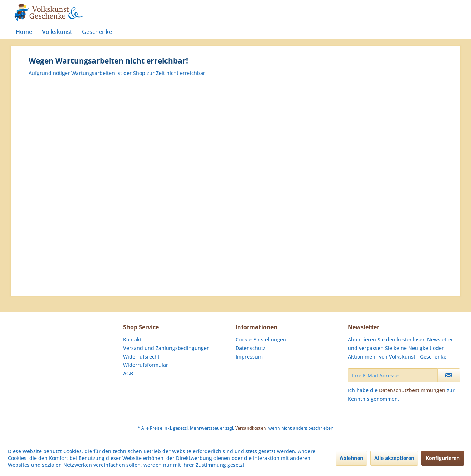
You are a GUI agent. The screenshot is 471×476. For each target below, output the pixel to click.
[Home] (24, 32)
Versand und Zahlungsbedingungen (166, 348)
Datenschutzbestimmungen (412, 390)
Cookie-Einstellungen (261, 339)
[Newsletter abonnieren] (449, 375)
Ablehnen (351, 458)
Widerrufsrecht (141, 357)
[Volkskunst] (57, 32)
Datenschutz (250, 348)
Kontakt (132, 339)
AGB (128, 373)
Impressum (249, 357)
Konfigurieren (443, 458)
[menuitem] (24, 32)
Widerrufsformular (146, 365)
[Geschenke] (97, 32)
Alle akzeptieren (394, 458)
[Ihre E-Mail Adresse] (393, 375)
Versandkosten (251, 428)
